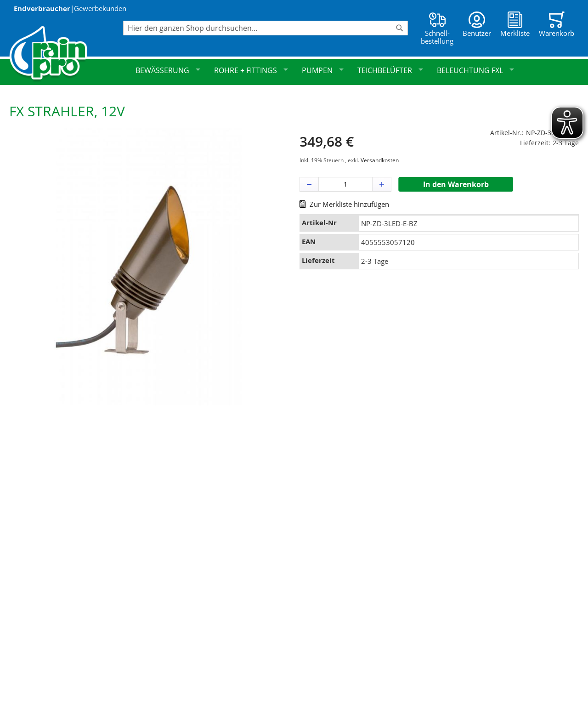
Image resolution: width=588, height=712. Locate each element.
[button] (309, 184)
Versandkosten (380, 160)
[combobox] (266, 28)
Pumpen (323, 70)
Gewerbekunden (100, 8)
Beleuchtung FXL (475, 70)
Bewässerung (168, 70)
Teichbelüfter (390, 70)
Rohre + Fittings (251, 70)
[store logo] (66, 54)
